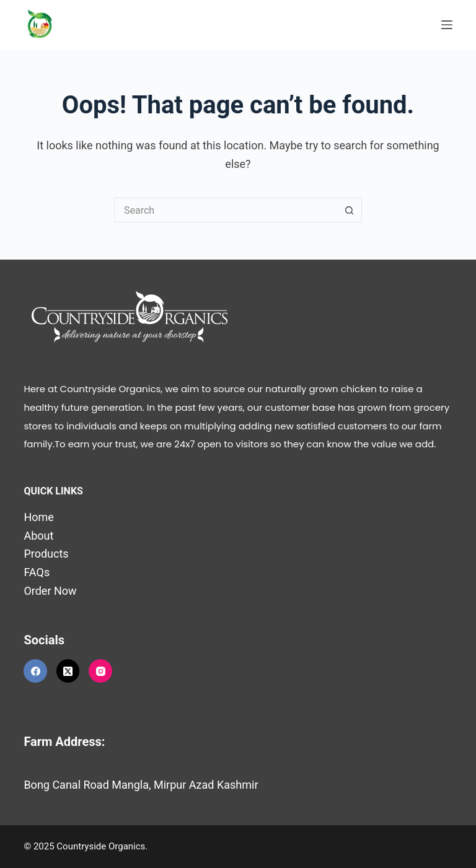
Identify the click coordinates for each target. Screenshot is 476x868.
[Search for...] (226, 210)
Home (38, 517)
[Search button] (350, 210)
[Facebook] (35, 671)
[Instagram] (100, 671)
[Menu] (447, 25)
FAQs (37, 572)
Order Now (50, 591)
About (38, 536)
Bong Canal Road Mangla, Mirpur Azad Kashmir (141, 785)
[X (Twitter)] (68, 671)
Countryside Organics (101, 846)
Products (46, 554)
